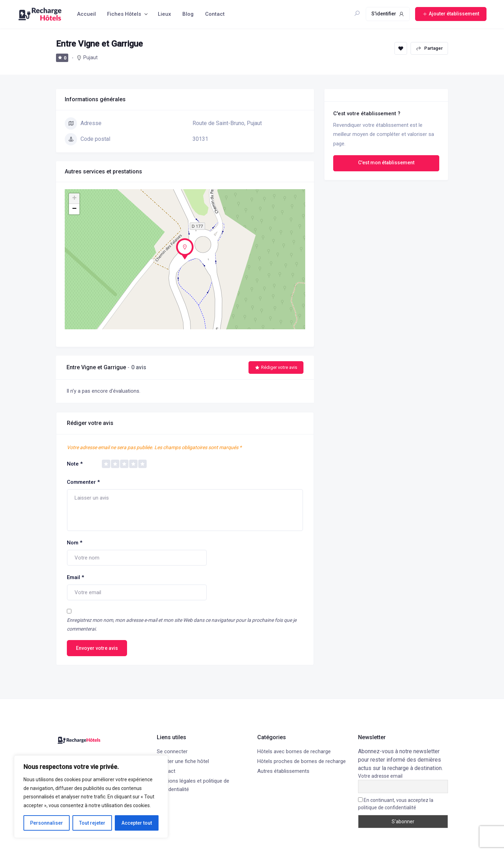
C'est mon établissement (386, 163)
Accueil (86, 14)
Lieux (164, 14)
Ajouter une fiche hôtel (183, 761)
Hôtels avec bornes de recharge (294, 751)
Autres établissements (283, 771)
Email (75, 577)
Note (75, 464)
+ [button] (74, 199)
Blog (188, 14)
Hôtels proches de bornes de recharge (302, 761)
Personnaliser (47, 823)
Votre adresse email (380, 776)
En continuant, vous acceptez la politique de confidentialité (396, 804)
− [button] (74, 209)
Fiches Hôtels (124, 14)
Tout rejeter (92, 823)
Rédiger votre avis (276, 367)
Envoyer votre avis (97, 648)
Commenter (83, 482)
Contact (215, 14)
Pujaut (90, 57)
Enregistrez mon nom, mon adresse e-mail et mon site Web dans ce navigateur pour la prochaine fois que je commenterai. (182, 624)
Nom (75, 543)
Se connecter (172, 751)
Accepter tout (137, 823)
